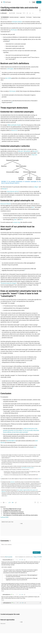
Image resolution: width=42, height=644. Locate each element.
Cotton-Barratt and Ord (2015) (27, 468)
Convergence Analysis (17, 22)
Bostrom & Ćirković (6, 204)
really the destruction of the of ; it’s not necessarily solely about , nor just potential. (21, 430)
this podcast (27, 151)
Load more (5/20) (4, 517)
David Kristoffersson (11, 441)
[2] (12, 102)
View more (3, 622)
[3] (37, 153)
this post (21, 151)
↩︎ (10, 458)
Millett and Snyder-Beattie (14, 125)
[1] (10, 41)
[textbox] (21, 547)
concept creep (16, 222)
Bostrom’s (13, 482)
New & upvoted (9, 557)
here (33, 207)
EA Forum (7, 2)
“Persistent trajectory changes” (9, 283)
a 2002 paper (10, 69)
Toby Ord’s (34, 155)
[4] (25, 270)
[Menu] (2, 2)
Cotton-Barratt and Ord (13, 192)
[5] (13, 388)
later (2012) (8, 78)
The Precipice (14, 30)
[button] (10, 503)
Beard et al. (14, 130)
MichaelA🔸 (5, 13)
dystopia (4, 189)
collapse (36, 187)
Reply (3, 591)
